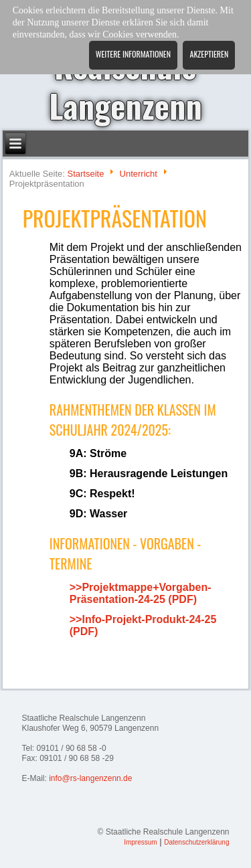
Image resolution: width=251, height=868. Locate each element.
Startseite (85, 174)
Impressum (140, 842)
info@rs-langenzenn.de (90, 778)
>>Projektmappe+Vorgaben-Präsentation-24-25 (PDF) (141, 593)
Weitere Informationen (133, 54)
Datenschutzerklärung (196, 842)
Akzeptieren (209, 54)
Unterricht (139, 174)
